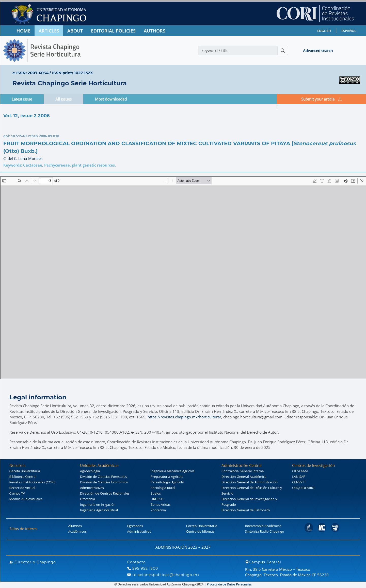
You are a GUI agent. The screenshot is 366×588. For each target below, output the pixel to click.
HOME (23, 31)
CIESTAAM (300, 471)
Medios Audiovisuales (26, 499)
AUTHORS (155, 31)
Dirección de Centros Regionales (105, 493)
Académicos (77, 531)
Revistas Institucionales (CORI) (32, 482)
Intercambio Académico (263, 526)
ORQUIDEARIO (303, 488)
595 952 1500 (143, 568)
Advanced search (318, 51)
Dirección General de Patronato (246, 510)
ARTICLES (49, 31)
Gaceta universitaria (25, 471)
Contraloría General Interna (243, 471)
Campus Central (263, 562)
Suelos (156, 493)
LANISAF (298, 477)
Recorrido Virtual (22, 488)
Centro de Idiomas (200, 531)
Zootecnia (158, 510)
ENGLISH (324, 31)
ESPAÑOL (349, 31)
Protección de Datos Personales (229, 584)
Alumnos (75, 526)
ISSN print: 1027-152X (73, 73)
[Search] (238, 51)
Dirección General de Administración (250, 482)
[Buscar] (283, 51)
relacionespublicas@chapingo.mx (163, 575)
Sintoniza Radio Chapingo (265, 531)
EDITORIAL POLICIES (113, 31)
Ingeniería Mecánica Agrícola (173, 471)
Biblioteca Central (23, 477)
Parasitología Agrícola (167, 482)
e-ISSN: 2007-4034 (30, 73)
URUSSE (157, 499)
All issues (63, 99)
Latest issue (22, 99)
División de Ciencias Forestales (104, 477)
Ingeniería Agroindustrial (99, 510)
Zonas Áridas (161, 504)
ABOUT (75, 31)
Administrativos (139, 531)
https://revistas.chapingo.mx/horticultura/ (184, 417)
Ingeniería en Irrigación (98, 504)
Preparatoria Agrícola (167, 477)
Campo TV (17, 493)
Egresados (135, 526)
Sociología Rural (163, 488)
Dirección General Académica (244, 477)
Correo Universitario (202, 526)
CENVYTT (299, 482)
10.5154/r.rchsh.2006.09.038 (35, 136)
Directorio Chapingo (33, 562)
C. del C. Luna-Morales (23, 158)
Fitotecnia (87, 499)
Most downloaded (111, 99)
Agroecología (90, 471)
